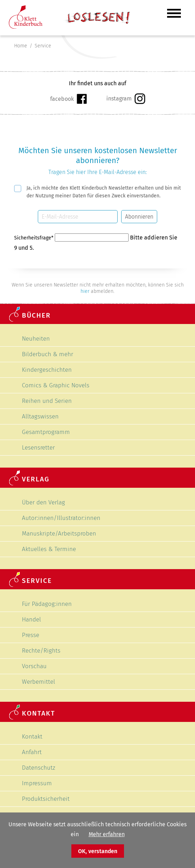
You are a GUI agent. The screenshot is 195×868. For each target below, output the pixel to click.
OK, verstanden (98, 851)
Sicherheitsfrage (34, 238)
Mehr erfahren (107, 834)
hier (85, 291)
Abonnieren (139, 217)
